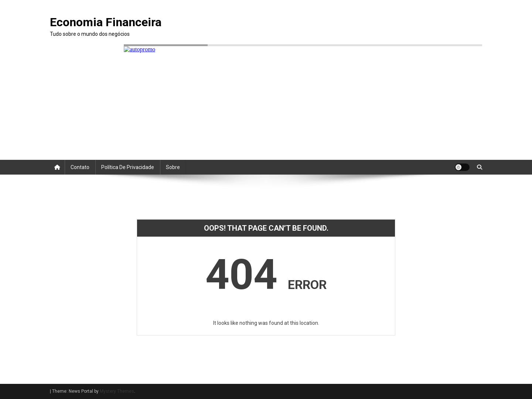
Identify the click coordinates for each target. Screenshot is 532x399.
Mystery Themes (117, 391)
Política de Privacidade (128, 167)
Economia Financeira (106, 22)
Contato (80, 167)
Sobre (173, 167)
